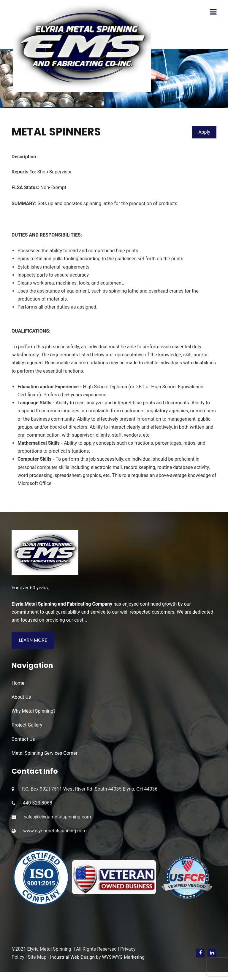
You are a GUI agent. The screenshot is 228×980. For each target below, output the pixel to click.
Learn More (33, 640)
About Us (21, 697)
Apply (204, 132)
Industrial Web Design (73, 957)
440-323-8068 (38, 803)
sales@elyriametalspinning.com (57, 817)
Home (18, 683)
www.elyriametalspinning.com (55, 831)
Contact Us (23, 739)
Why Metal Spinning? (34, 711)
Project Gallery (27, 725)
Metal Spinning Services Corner (45, 753)
